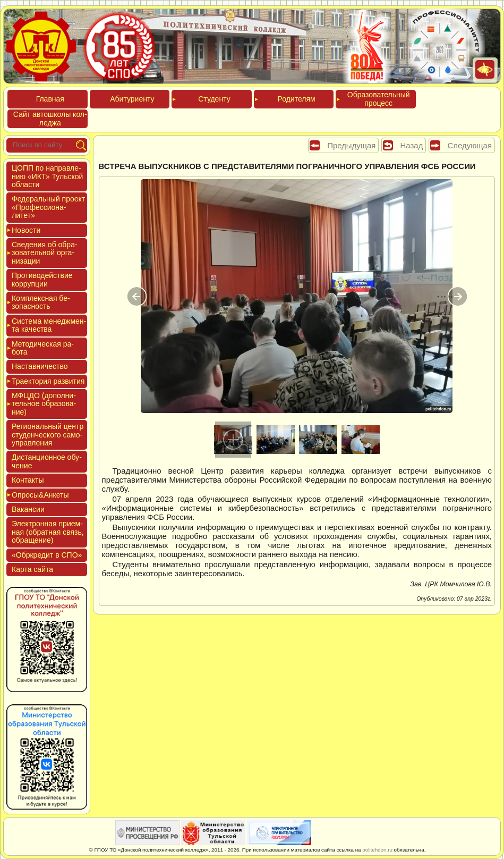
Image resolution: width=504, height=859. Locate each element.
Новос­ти (26, 230)
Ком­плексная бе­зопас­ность (41, 302)
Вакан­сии (28, 509)
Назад (412, 145)
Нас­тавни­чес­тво (40, 366)
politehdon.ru (377, 850)
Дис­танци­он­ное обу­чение (47, 461)
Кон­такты (28, 480)
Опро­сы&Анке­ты (40, 495)
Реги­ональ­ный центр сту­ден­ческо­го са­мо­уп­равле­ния (48, 435)
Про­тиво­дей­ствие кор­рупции (42, 279)
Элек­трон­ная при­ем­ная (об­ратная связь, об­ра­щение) (48, 532)
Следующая (470, 145)
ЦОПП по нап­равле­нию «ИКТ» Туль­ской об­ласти (47, 176)
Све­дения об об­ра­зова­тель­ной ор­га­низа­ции (45, 253)
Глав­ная (50, 99)
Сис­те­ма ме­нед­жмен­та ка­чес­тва (49, 325)
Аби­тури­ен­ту (132, 99)
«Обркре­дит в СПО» (47, 555)
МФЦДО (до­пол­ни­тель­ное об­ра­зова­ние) (44, 404)
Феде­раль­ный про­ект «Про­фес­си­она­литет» (48, 207)
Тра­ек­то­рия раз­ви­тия (48, 381)
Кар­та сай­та (32, 569)
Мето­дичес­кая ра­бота (43, 348)
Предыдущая (351, 145)
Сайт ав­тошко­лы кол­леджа (50, 118)
